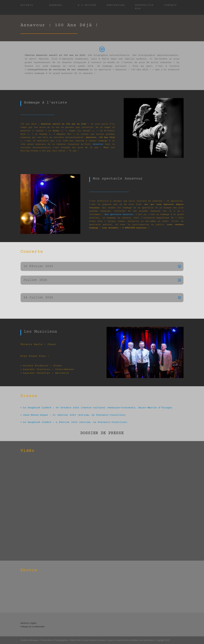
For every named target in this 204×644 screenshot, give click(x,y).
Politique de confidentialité (33, 627)
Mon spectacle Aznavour (119, 215)
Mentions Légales (29, 623)
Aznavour (98, 144)
